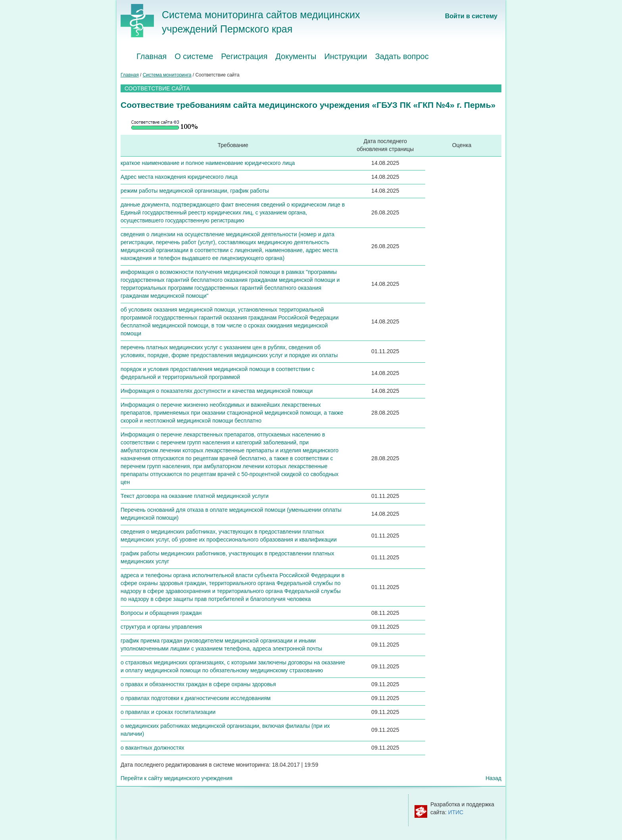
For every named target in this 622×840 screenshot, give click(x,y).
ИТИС (456, 812)
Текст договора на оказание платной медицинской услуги (195, 496)
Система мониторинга (167, 75)
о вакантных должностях (152, 748)
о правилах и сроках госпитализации (168, 712)
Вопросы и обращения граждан (161, 613)
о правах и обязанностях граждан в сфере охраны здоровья (198, 684)
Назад (493, 778)
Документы (296, 56)
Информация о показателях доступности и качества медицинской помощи (217, 391)
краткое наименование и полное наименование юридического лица (208, 163)
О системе (194, 56)
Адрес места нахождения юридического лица (179, 177)
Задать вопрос (402, 56)
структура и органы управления (161, 627)
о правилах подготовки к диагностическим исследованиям (196, 698)
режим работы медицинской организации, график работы (195, 191)
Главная (152, 56)
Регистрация (244, 56)
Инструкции (346, 56)
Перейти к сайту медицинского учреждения (177, 778)
